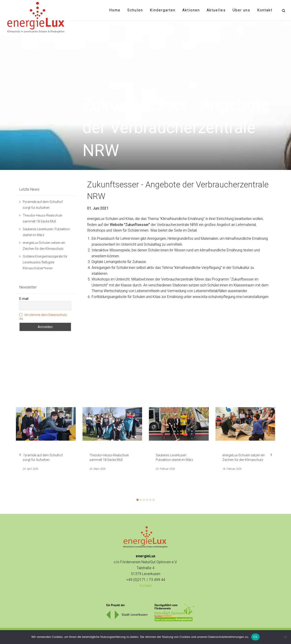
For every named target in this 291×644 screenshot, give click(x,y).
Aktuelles (216, 10)
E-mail (24, 299)
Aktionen (191, 10)
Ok (255, 637)
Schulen (135, 10)
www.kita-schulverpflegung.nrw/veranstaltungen (231, 297)
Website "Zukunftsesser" (130, 225)
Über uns (241, 10)
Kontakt (265, 10)
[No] (285, 637)
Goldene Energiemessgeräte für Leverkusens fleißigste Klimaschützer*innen (45, 262)
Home (115, 10)
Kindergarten (163, 10)
